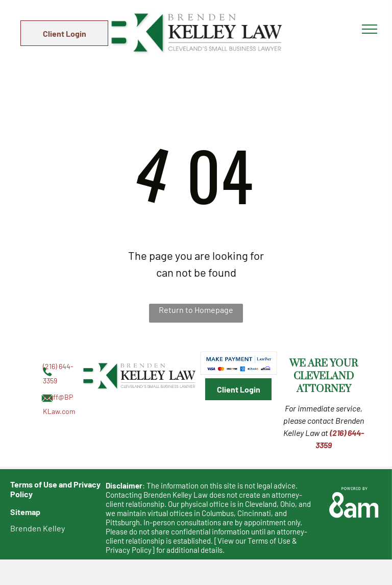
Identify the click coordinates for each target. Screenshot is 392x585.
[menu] (370, 29)
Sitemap (25, 512)
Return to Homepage (196, 310)
